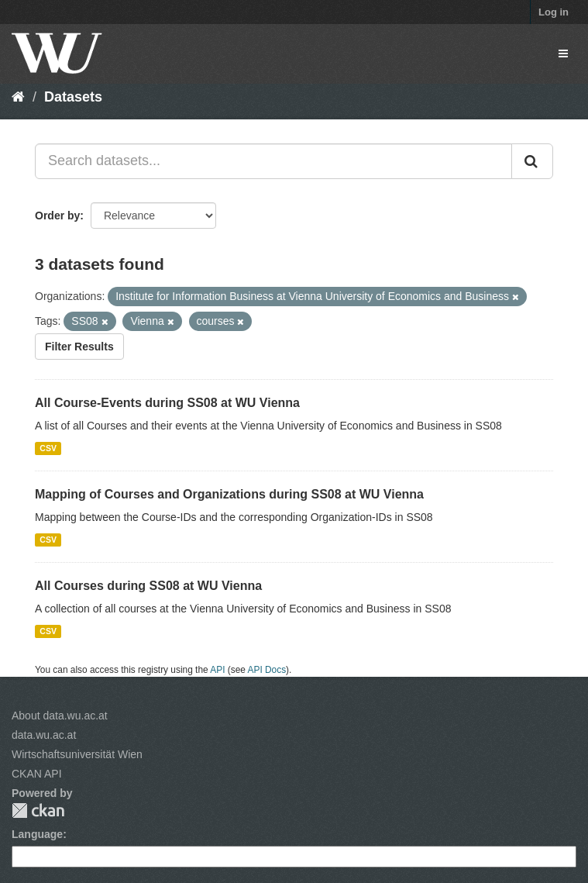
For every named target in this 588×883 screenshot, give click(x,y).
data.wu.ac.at (44, 735)
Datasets (73, 97)
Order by (57, 216)
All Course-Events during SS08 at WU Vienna (167, 403)
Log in (554, 12)
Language (37, 834)
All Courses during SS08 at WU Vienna (148, 586)
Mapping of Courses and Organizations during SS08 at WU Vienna (229, 494)
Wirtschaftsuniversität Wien (77, 754)
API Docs (267, 670)
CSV (48, 448)
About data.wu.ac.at (60, 716)
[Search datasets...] (273, 161)
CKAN (38, 811)
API (217, 670)
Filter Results (79, 347)
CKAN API (37, 774)
